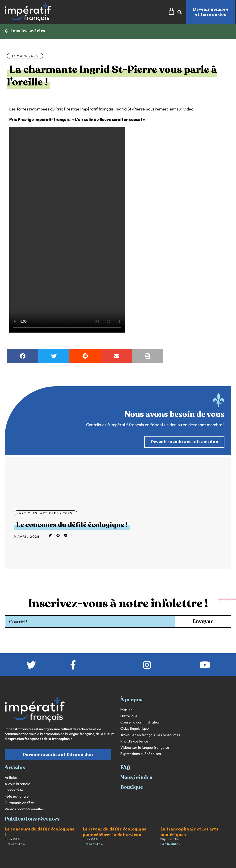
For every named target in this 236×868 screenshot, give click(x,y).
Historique (129, 716)
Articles (28, 513)
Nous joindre (136, 777)
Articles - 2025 (56, 513)
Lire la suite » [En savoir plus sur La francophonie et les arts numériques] (170, 844)
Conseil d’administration (140, 722)
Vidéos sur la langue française (145, 747)
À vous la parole (17, 784)
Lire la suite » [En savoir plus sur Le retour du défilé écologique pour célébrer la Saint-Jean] (93, 844)
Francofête (14, 790)
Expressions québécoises (141, 754)
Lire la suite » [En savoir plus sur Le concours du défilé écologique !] (15, 844)
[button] (23, 356)
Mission (126, 710)
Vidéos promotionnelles (24, 809)
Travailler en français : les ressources (150, 735)
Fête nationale (17, 796)
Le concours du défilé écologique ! (72, 525)
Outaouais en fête (19, 803)
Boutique (132, 787)
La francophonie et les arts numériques (189, 832)
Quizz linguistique (135, 728)
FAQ (125, 767)
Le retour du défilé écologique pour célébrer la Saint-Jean (115, 832)
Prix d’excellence (134, 741)
